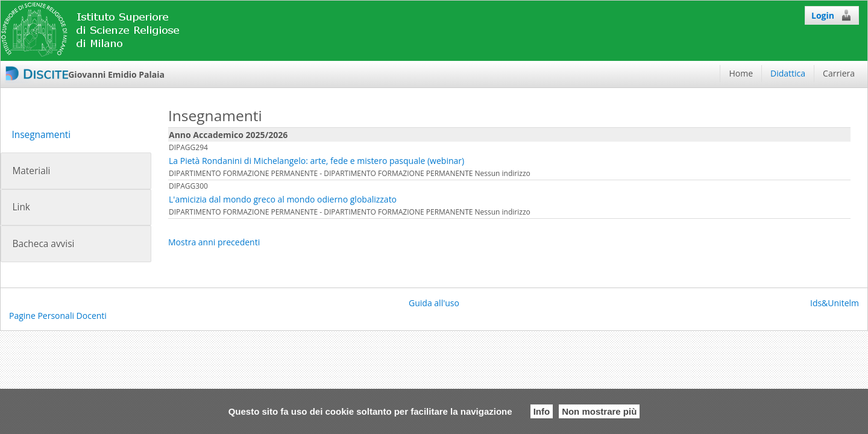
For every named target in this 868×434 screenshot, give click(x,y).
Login (832, 15)
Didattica (788, 73)
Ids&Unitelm (835, 303)
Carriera (839, 73)
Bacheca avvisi (43, 244)
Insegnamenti (41, 135)
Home (741, 73)
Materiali (31, 171)
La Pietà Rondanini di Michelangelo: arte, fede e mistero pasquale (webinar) (316, 161)
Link (21, 207)
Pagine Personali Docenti (58, 316)
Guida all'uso (434, 303)
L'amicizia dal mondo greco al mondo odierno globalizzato (283, 199)
